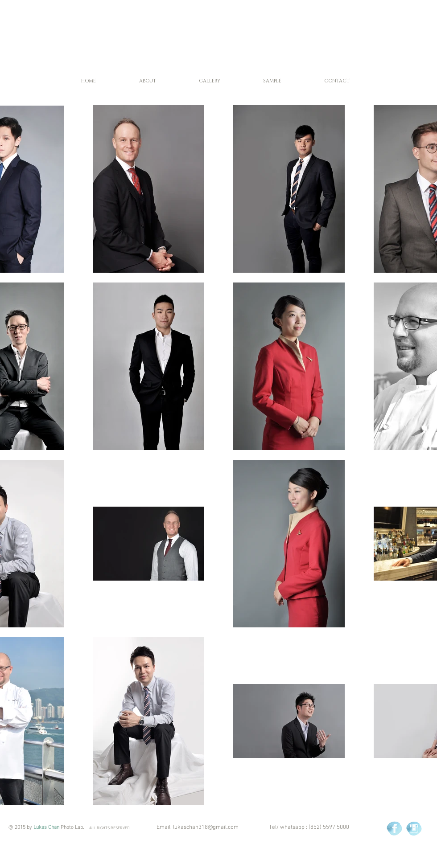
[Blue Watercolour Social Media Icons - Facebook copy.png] (394, 829)
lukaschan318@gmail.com (206, 827)
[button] (147, 81)
